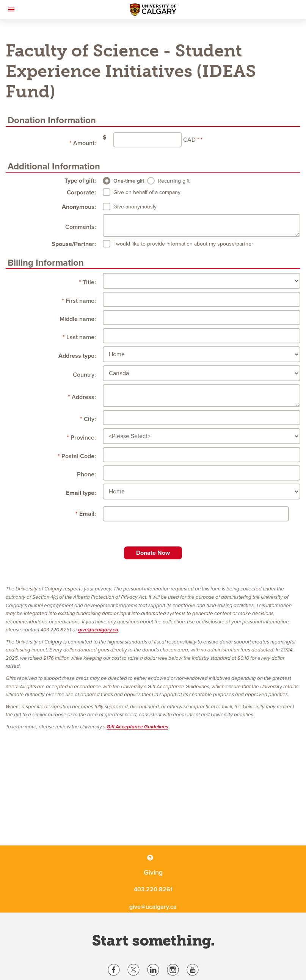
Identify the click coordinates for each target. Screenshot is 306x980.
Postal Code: (79, 456)
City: (90, 419)
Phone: (86, 474)
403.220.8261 (153, 889)
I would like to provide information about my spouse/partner (183, 244)
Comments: (81, 227)
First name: (81, 301)
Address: (84, 397)
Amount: (85, 143)
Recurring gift (174, 181)
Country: (84, 375)
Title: (89, 282)
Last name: (81, 337)
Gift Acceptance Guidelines (137, 727)
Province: (83, 438)
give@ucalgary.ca (98, 630)
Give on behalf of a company (147, 192)
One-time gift (129, 181)
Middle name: (78, 319)
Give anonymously (135, 207)
